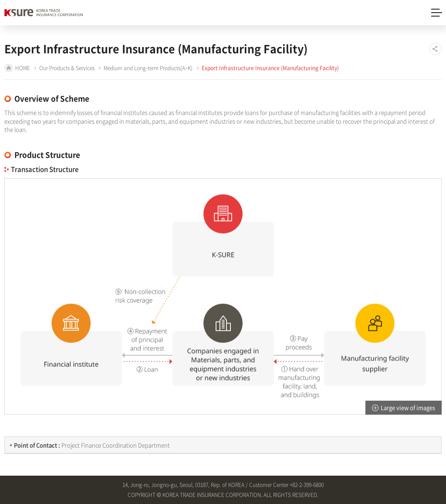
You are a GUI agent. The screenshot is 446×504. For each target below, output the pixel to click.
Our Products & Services (67, 68)
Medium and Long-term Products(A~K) (148, 68)
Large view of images (408, 407)
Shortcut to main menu (0, 0)
